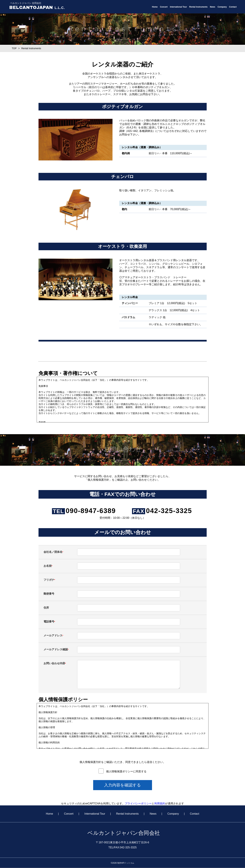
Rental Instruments (199, 7)
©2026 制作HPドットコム (123, 863)
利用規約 (160, 803)
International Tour (178, 7)
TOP (14, 48)
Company (222, 7)
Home (155, 7)
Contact (233, 7)
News (212, 7)
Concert (164, 7)
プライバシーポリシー (138, 803)
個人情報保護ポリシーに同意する (126, 771)
